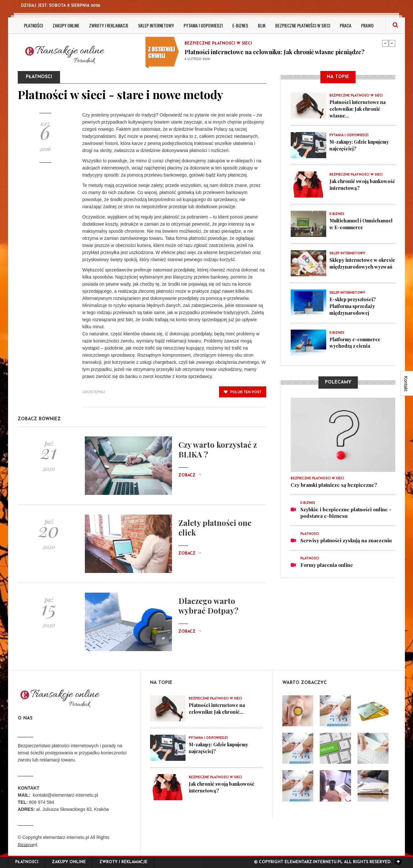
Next (392, 43)
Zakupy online (66, 25)
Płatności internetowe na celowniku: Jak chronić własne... (358, 108)
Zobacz (190, 475)
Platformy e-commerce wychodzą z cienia (357, 342)
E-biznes (240, 25)
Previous (385, 43)
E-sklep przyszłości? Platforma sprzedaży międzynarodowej (354, 305)
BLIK (262, 25)
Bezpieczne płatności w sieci (303, 25)
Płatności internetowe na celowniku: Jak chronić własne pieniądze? (275, 52)
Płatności (33, 25)
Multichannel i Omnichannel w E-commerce (351, 227)
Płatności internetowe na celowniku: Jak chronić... (218, 708)
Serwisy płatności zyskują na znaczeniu (346, 540)
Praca (346, 25)
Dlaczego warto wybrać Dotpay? (208, 606)
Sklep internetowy (156, 25)
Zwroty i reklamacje (109, 25)
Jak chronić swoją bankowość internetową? (358, 184)
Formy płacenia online (327, 564)
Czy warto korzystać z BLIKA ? (218, 449)
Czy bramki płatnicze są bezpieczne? (334, 484)
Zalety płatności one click (215, 527)
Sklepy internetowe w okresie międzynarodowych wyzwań (362, 266)
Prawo (367, 25)
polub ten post (243, 392)
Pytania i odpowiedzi (203, 25)
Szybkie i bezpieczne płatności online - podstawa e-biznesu (346, 512)
